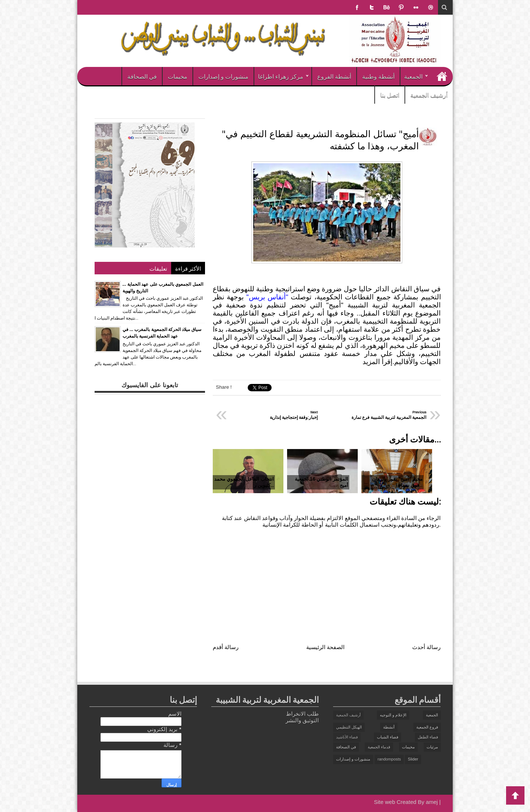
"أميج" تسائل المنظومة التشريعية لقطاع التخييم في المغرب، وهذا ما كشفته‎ (320, 140)
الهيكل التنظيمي (349, 727)
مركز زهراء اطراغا (281, 76)
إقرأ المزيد (377, 362)
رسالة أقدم (226, 647)
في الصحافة (142, 76)
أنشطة (389, 727)
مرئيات (432, 747)
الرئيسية (442, 76)
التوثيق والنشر (302, 720)
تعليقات (158, 268)
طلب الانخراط (302, 714)
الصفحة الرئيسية (325, 647)
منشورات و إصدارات (223, 76)
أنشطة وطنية (378, 76)
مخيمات (178, 76)
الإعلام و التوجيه (393, 715)
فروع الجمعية (427, 727)
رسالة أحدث (426, 647)
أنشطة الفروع (334, 76)
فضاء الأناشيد (347, 737)
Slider (413, 759)
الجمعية (413, 76)
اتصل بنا (390, 95)
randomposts (389, 759)
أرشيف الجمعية (429, 95)
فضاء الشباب (388, 737)
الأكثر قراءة (188, 268)
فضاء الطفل (428, 737)
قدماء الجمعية (379, 747)
